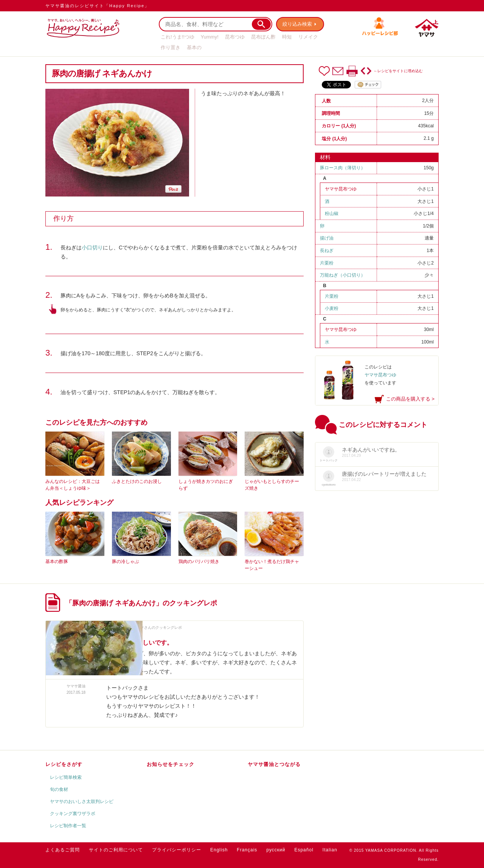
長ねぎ (327, 251)
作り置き (171, 47)
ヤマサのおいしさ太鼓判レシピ (82, 801)
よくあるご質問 (63, 850)
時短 (287, 37)
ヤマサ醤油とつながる (274, 764)
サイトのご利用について (116, 850)
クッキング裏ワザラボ (73, 814)
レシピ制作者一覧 (68, 826)
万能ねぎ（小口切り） (343, 275)
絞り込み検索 (297, 24)
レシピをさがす (64, 764)
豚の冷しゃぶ (126, 562)
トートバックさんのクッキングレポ (152, 627)
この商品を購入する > (410, 399)
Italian (330, 850)
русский (276, 850)
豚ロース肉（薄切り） (343, 168)
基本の (194, 47)
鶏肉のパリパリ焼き (199, 562)
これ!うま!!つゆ (178, 37)
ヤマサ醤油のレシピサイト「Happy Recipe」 (97, 6)
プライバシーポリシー (177, 850)
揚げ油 (327, 238)
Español (304, 850)
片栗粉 (327, 263)
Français (247, 850)
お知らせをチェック (171, 764)
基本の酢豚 (57, 562)
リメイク (308, 37)
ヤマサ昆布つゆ (341, 189)
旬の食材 (59, 789)
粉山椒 (332, 214)
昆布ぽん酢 (263, 37)
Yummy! (210, 37)
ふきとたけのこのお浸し (137, 481)
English (219, 850)
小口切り (92, 248)
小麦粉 (332, 308)
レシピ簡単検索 (66, 777)
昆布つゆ (235, 37)
